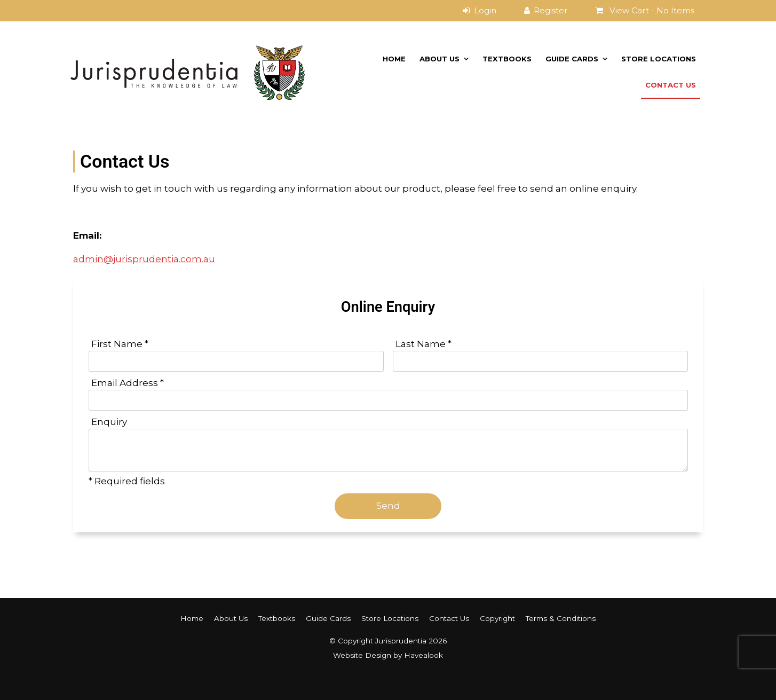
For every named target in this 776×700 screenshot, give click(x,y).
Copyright (497, 618)
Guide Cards (572, 59)
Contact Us (671, 85)
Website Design (362, 655)
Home (394, 59)
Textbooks (507, 59)
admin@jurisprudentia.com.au (144, 259)
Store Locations (659, 59)
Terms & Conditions (561, 618)
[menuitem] (192, 619)
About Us (440, 59)
